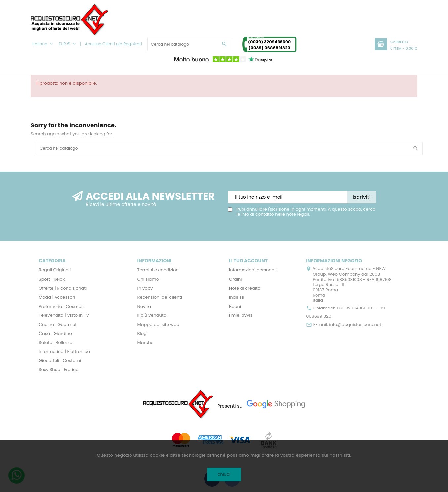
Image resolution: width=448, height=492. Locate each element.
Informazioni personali (253, 270)
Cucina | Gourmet (58, 325)
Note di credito (245, 288)
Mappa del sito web (158, 325)
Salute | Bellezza (56, 342)
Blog (142, 333)
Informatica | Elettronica (64, 352)
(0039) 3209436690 (269, 42)
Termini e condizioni (159, 270)
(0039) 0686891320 (269, 48)
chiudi (224, 474)
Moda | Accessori (57, 297)
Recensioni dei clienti (160, 297)
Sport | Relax (52, 279)
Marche (146, 342)
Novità (144, 306)
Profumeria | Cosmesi (62, 306)
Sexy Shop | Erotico (58, 369)
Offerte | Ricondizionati (63, 288)
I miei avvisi (241, 315)
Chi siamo (148, 279)
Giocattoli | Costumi (60, 361)
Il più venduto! (152, 315)
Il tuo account (248, 261)
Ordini (235, 279)
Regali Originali (55, 270)
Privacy (145, 288)
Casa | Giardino (55, 333)
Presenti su (230, 406)
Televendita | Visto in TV (64, 315)
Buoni (235, 306)
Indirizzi (237, 297)
